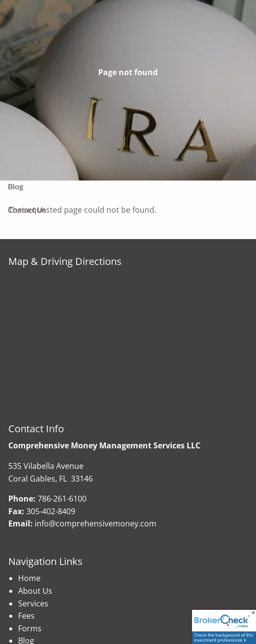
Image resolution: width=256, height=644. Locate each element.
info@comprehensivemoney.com (96, 523)
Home (29, 578)
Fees (26, 616)
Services (33, 604)
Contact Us (27, 210)
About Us (35, 591)
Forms (30, 628)
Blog (16, 186)
